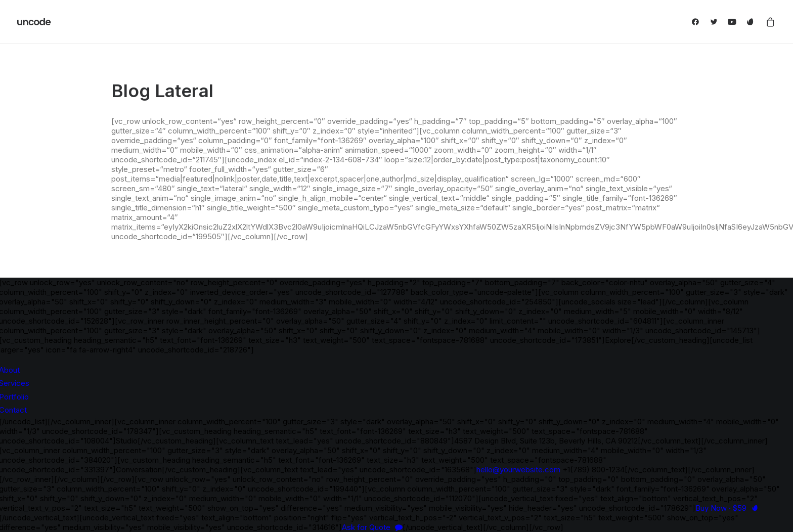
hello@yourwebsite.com (518, 470)
